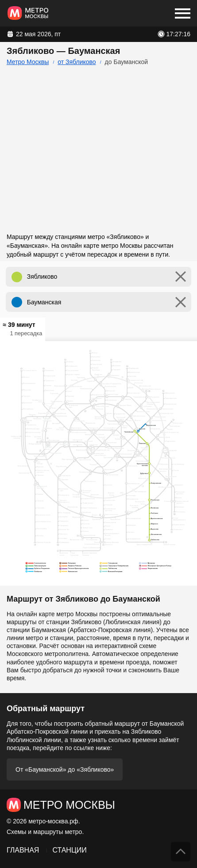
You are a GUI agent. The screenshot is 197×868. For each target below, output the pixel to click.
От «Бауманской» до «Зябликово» (65, 769)
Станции (69, 850)
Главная (23, 850)
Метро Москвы (28, 62)
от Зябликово (77, 62)
